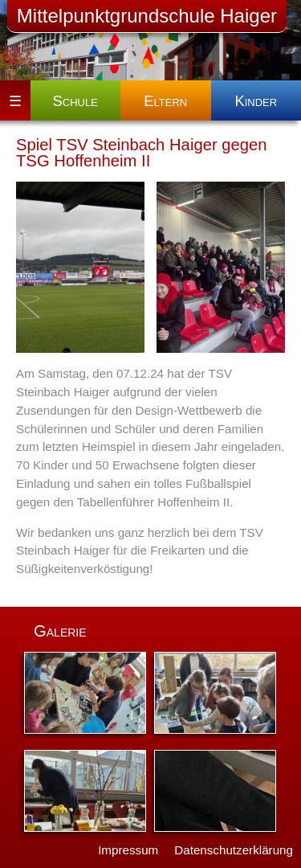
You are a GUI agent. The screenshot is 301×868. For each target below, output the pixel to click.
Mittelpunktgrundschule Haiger (147, 16)
